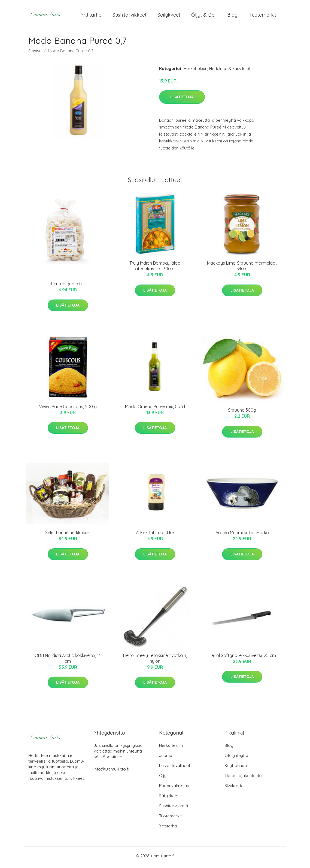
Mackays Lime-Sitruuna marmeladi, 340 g (242, 269)
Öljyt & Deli (204, 16)
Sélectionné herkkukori (68, 536)
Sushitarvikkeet (130, 16)
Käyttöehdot (236, 768)
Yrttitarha (91, 16)
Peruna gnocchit (68, 287)
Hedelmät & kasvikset (230, 71)
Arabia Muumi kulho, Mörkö (242, 536)
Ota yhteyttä (236, 758)
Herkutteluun (195, 71)
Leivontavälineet (175, 768)
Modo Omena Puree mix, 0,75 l (155, 409)
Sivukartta (234, 788)
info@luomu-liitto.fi (111, 772)
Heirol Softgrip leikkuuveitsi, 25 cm (242, 658)
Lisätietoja (182, 100)
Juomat (166, 758)
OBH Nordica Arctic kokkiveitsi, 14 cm (68, 661)
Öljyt (163, 778)
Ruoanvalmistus (174, 788)
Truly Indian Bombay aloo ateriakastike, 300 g (155, 269)
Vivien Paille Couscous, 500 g (68, 409)
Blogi (233, 16)
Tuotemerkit (263, 16)
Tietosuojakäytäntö (243, 778)
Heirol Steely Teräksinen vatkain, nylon (155, 661)
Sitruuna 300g (242, 413)
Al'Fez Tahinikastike (155, 536)
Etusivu (35, 54)
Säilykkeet (169, 16)
